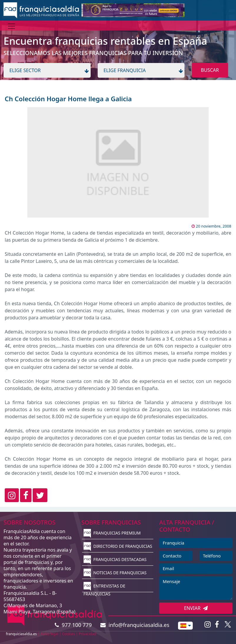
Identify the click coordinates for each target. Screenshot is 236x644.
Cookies (69, 634)
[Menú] (11, 26)
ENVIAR (196, 608)
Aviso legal (49, 634)
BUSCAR (210, 70)
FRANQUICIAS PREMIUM (112, 533)
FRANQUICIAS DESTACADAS (115, 559)
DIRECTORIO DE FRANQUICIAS (118, 546)
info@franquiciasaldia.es (135, 625)
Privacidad (88, 634)
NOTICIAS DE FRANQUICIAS (115, 573)
